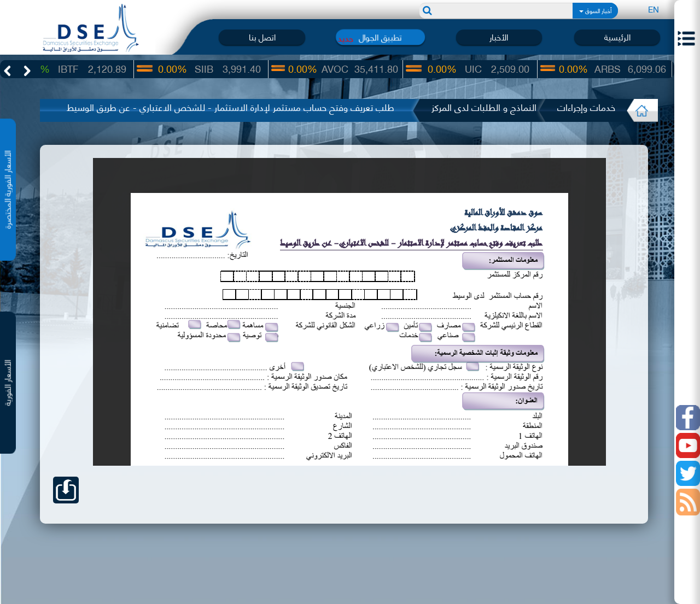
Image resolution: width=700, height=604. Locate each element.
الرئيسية (617, 37)
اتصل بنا (262, 37)
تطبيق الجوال (380, 37)
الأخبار (499, 37)
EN (654, 9)
